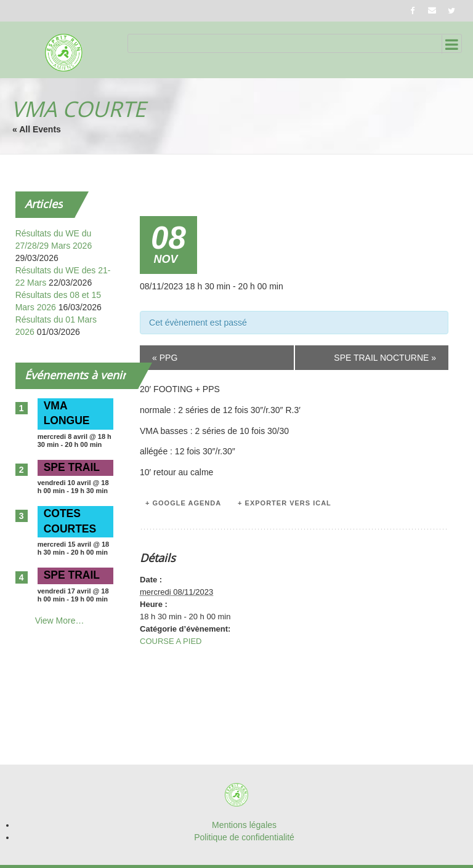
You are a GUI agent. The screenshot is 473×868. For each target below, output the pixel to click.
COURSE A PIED (171, 641)
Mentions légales (244, 825)
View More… (60, 621)
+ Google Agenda (183, 503)
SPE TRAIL (72, 467)
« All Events (37, 129)
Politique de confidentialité (244, 837)
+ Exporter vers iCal (285, 503)
